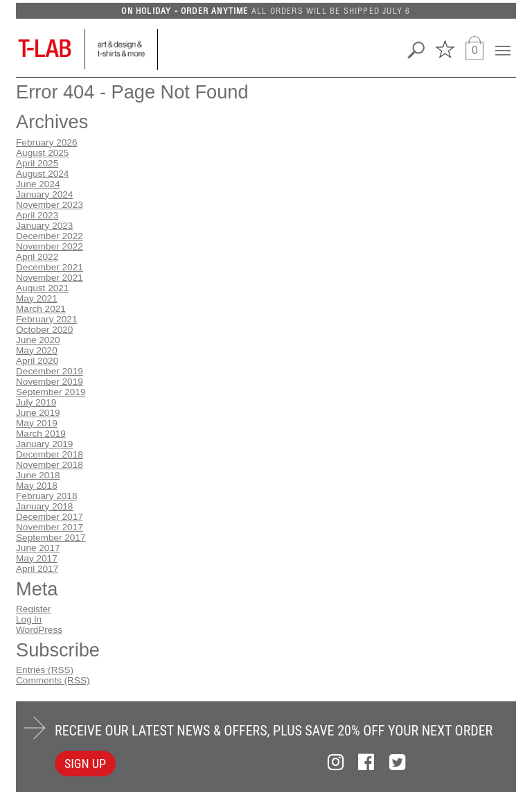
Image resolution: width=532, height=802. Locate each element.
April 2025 (37, 163)
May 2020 (37, 350)
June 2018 (38, 475)
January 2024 (44, 194)
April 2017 (37, 569)
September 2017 (51, 538)
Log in (29, 619)
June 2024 (38, 184)
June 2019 (38, 413)
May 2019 (37, 423)
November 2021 (50, 278)
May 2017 (37, 558)
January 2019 (44, 444)
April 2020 (37, 361)
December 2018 (50, 454)
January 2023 (44, 226)
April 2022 (37, 257)
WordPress (39, 630)
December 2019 (50, 371)
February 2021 (46, 319)
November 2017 (50, 527)
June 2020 (38, 340)
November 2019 (50, 382)
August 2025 (42, 153)
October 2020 (44, 330)
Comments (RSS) (53, 680)
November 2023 (50, 205)
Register (34, 609)
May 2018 (37, 486)
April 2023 (37, 215)
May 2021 (37, 298)
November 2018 (50, 465)
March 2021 (41, 309)
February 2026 (46, 142)
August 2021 (42, 288)
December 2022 (50, 236)
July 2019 (36, 402)
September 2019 (51, 392)
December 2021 (50, 267)
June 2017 (38, 548)
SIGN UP (85, 764)
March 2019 (41, 434)
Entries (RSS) (45, 670)
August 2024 (42, 174)
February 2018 (46, 496)
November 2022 (50, 246)
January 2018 (44, 506)
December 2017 (50, 517)
